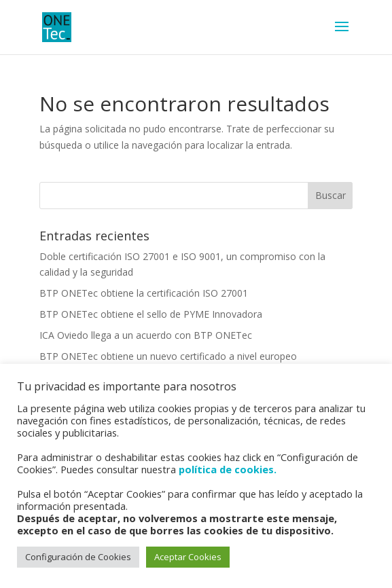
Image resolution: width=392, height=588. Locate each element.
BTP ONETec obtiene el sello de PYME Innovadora (151, 314)
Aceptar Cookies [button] (188, 557)
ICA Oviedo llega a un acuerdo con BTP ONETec (146, 335)
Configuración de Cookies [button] (78, 557)
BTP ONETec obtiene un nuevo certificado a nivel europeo (168, 356)
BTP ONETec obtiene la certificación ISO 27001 (144, 293)
